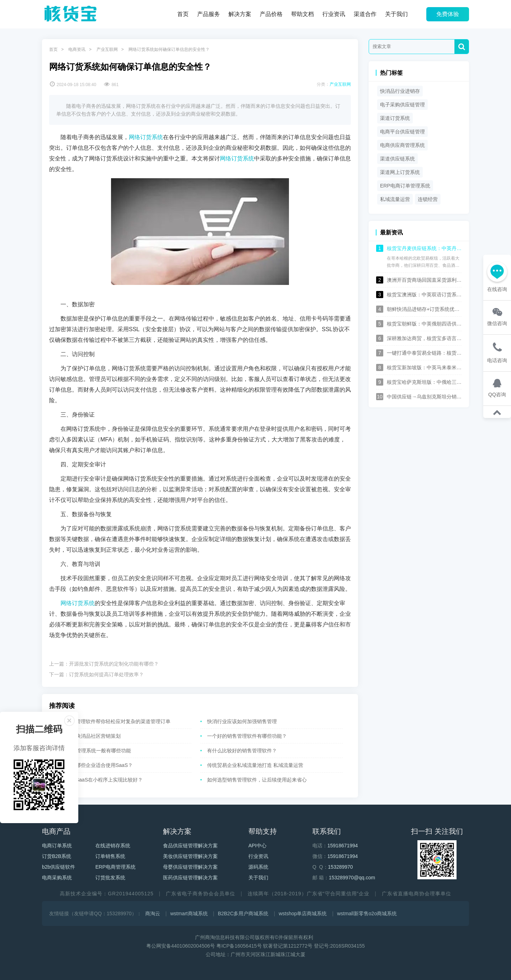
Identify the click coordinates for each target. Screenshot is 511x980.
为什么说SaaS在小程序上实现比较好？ (99, 780)
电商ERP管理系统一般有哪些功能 (93, 751)
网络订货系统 (146, 137)
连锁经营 (428, 199)
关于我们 (396, 14)
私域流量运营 (395, 199)
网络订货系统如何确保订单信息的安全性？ (169, 49)
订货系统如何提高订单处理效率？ (106, 674)
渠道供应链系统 (397, 159)
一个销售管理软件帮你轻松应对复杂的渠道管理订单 (113, 721)
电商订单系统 (57, 846)
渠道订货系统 (395, 118)
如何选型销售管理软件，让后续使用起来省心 (257, 780)
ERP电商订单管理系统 (405, 186)
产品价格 (271, 14)
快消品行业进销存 (400, 91)
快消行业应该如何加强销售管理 (242, 721)
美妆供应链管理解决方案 (190, 856)
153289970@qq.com (352, 878)
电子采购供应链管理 (402, 105)
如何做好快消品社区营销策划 (88, 736)
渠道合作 (365, 14)
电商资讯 (77, 49)
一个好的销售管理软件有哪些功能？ (247, 736)
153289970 (341, 867)
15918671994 (343, 846)
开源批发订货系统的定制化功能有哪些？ (114, 664)
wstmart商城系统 (189, 913)
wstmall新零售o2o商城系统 (367, 913)
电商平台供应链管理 (402, 132)
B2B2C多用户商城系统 (243, 913)
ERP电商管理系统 (115, 867)
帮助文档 (302, 14)
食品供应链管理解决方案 (190, 846)
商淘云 (153, 913)
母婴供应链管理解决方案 (190, 867)
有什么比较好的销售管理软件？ (242, 751)
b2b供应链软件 (59, 867)
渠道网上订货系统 (400, 172)
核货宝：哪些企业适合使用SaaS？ (94, 765)
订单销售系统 (110, 856)
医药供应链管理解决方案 (190, 878)
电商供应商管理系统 (402, 145)
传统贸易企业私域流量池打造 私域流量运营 (255, 765)
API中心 (257, 846)
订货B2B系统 (57, 856)
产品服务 (209, 14)
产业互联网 (107, 49)
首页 (183, 14)
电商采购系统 (57, 878)
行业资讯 (334, 14)
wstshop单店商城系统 (303, 913)
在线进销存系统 (113, 846)
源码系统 (258, 867)
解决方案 (240, 14)
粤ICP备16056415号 (239, 946)
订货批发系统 (110, 878)
